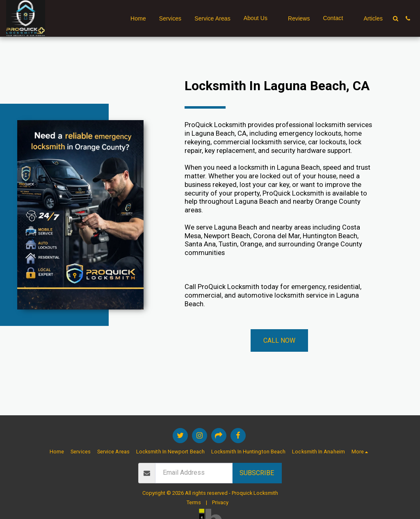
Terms (194, 502)
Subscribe (257, 473)
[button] (259, 18)
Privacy (220, 502)
